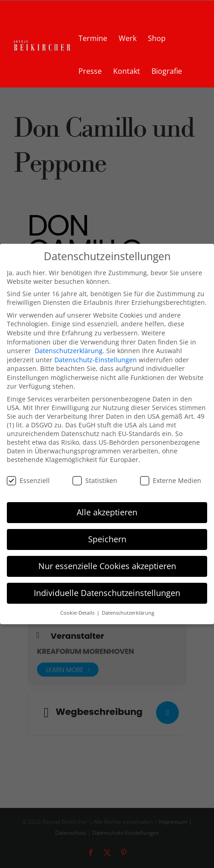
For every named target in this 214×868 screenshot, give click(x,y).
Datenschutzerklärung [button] (128, 613)
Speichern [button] (107, 539)
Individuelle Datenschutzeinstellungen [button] (107, 593)
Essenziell (28, 480)
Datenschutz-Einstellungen (96, 360)
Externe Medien (171, 480)
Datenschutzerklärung (69, 351)
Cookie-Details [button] (78, 613)
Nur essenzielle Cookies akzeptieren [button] (107, 566)
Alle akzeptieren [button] (107, 512)
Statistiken (95, 480)
